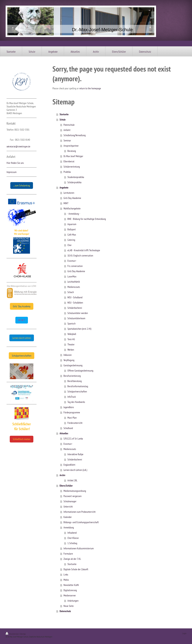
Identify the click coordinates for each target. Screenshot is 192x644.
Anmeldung (69, 527)
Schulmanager (70, 501)
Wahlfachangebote (72, 208)
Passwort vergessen (72, 496)
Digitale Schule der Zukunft (76, 569)
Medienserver (70, 595)
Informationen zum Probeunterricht (80, 512)
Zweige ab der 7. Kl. (72, 559)
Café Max (72, 235)
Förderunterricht (75, 423)
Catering (71, 240)
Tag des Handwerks (76, 402)
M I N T (22, 320)
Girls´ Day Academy (22, 306)
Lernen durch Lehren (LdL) (75, 470)
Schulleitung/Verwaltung (75, 135)
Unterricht (68, 507)
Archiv (62, 475)
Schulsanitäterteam (76, 318)
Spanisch (71, 323)
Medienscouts (74, 287)
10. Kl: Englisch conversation (80, 256)
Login (184, 633)
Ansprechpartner (71, 146)
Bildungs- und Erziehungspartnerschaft (81, 522)
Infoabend (72, 533)
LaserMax (72, 276)
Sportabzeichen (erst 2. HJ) (79, 329)
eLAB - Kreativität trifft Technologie (84, 250)
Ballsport (72, 229)
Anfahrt (67, 130)
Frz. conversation (75, 266)
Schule (63, 120)
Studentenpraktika (76, 177)
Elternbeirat (69, 161)
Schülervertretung (72, 167)
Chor (69, 245)
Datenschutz (65, 611)
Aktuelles (64, 433)
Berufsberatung (75, 381)
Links (66, 575)
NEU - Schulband (75, 297)
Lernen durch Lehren (22, 338)
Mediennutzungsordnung (75, 491)
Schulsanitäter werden (78, 313)
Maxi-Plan (72, 418)
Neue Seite (69, 606)
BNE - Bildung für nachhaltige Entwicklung (87, 219)
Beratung (72, 151)
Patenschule (69, 125)
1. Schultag (72, 543)
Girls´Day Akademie (72, 198)
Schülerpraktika (74, 182)
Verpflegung (69, 360)
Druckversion (12, 634)
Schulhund (68, 428)
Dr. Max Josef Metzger (73, 156)
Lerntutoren (69, 193)
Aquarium (72, 224)
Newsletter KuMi (71, 585)
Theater (71, 344)
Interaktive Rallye (75, 454)
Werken (71, 350)
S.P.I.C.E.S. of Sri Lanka (73, 439)
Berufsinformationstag (78, 386)
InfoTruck (72, 397)
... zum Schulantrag (22, 185)
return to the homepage (90, 88)
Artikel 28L (72, 480)
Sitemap (23, 634)
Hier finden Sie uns (15, 163)
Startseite (64, 114)
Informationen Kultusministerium (79, 548)
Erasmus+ (72, 261)
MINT (66, 203)
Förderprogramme (72, 412)
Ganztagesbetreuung (73, 365)
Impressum (12, 172)
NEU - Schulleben (75, 303)
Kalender (68, 517)
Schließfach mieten (22, 439)
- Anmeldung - (74, 214)
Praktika (67, 172)
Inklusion (68, 355)
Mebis (66, 580)
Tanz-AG (71, 339)
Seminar (67, 140)
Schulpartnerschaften (22, 356)
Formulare (68, 554)
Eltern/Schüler (66, 486)
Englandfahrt (69, 465)
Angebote (64, 188)
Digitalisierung (70, 590)
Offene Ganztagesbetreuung (80, 371)
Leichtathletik (74, 282)
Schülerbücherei (75, 308)
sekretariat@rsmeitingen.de (18, 146)
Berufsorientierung (72, 376)
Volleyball (72, 334)
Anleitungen (73, 601)
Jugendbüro (69, 407)
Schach (71, 292)
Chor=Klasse (73, 538)
